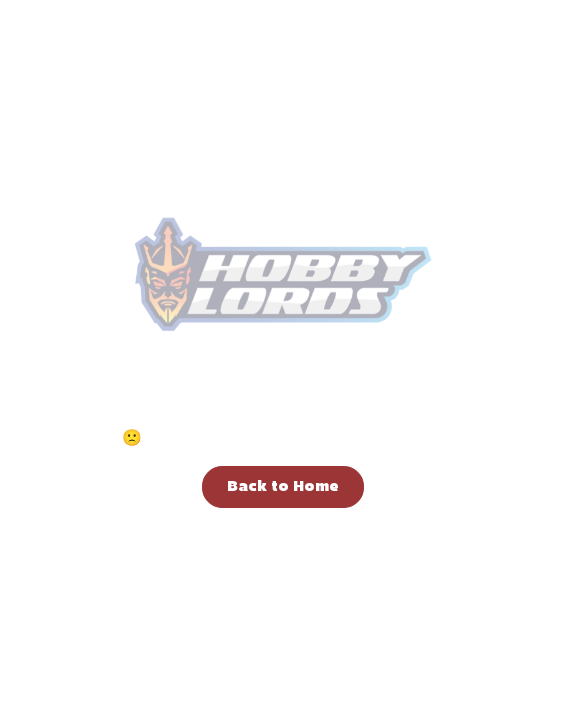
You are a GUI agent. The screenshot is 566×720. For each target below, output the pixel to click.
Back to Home (283, 487)
